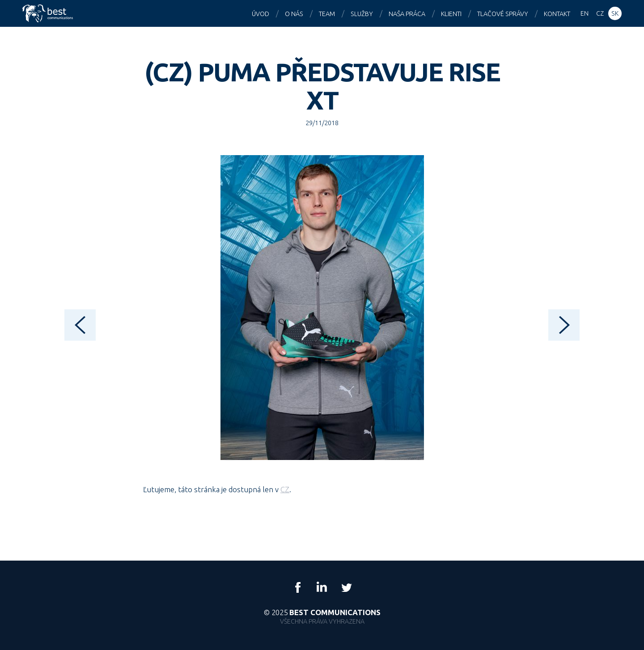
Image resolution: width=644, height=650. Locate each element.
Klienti (451, 14)
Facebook (298, 587)
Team (327, 14)
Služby (362, 14)
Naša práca (407, 14)
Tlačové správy (503, 14)
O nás (294, 14)
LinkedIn (322, 587)
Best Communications (49, 13)
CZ (285, 489)
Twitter (346, 587)
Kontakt (557, 14)
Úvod (261, 14)
